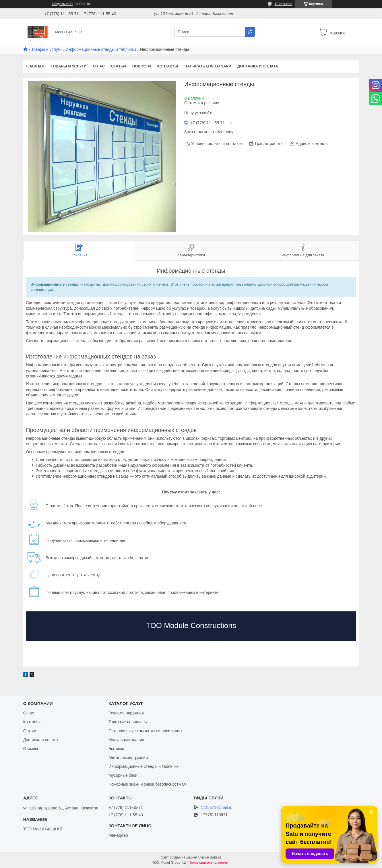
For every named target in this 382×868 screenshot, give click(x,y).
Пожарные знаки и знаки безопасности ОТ (148, 784)
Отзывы (31, 749)
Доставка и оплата (258, 66)
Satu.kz (216, 857)
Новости (142, 66)
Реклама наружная (126, 713)
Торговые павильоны (128, 722)
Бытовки (116, 749)
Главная (35, 66)
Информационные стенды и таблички (101, 49)
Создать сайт (63, 4)
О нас (99, 66)
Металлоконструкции (128, 757)
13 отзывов (283, 4)
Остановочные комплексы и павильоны (145, 731)
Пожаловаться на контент (209, 863)
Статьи (119, 66)
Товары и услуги (46, 49)
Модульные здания (126, 740)
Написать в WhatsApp (208, 66)
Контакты (168, 66)
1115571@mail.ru (217, 808)
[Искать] (250, 32)
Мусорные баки (123, 775)
